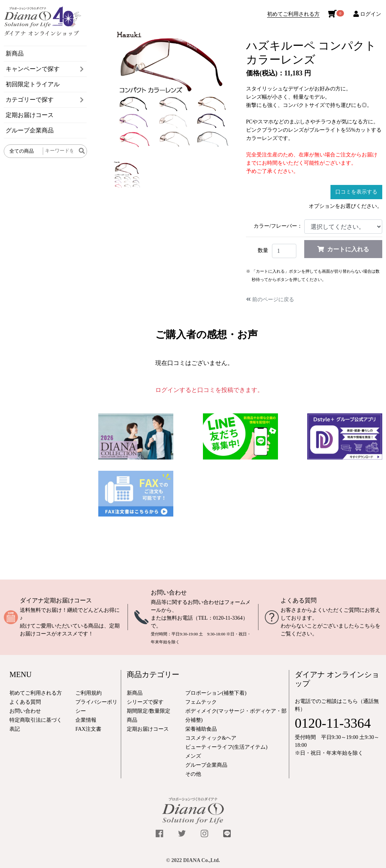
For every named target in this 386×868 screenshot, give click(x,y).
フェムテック (201, 702)
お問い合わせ (169, 592)
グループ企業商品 (30, 130)
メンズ (193, 756)
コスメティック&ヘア (211, 738)
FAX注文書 (88, 729)
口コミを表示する (356, 192)
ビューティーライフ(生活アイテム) (226, 747)
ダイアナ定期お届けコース (56, 600)
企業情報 (86, 720)
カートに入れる (343, 249)
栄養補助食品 (201, 729)
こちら (367, 626)
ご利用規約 (89, 693)
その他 (193, 774)
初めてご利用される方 (293, 14)
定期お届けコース (30, 115)
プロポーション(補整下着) (216, 693)
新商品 (15, 53)
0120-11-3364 (228, 618)
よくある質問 (299, 600)
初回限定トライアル (33, 84)
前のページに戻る (270, 300)
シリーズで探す (145, 702)
